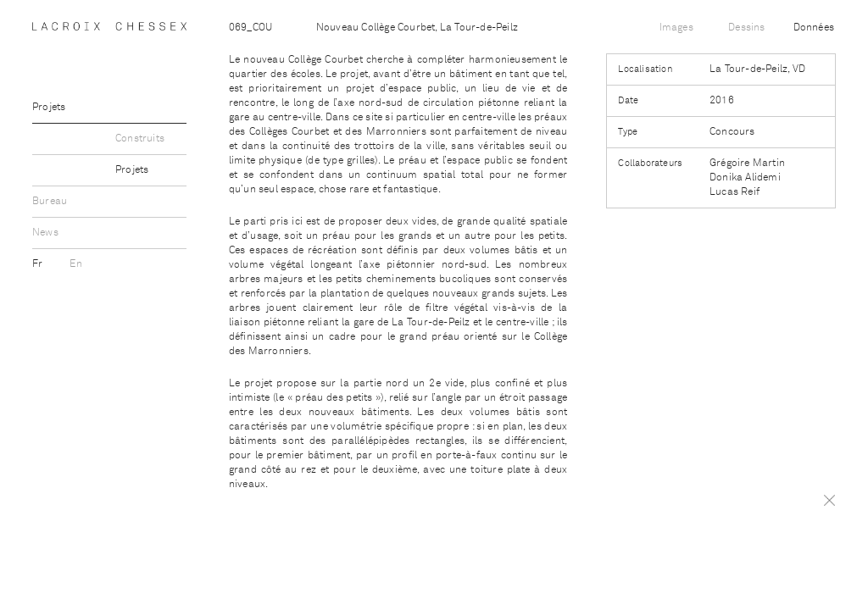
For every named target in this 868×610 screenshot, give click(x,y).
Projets (49, 108)
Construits (140, 139)
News (45, 233)
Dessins (746, 28)
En (75, 264)
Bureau (50, 202)
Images (676, 28)
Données (814, 28)
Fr (39, 264)
